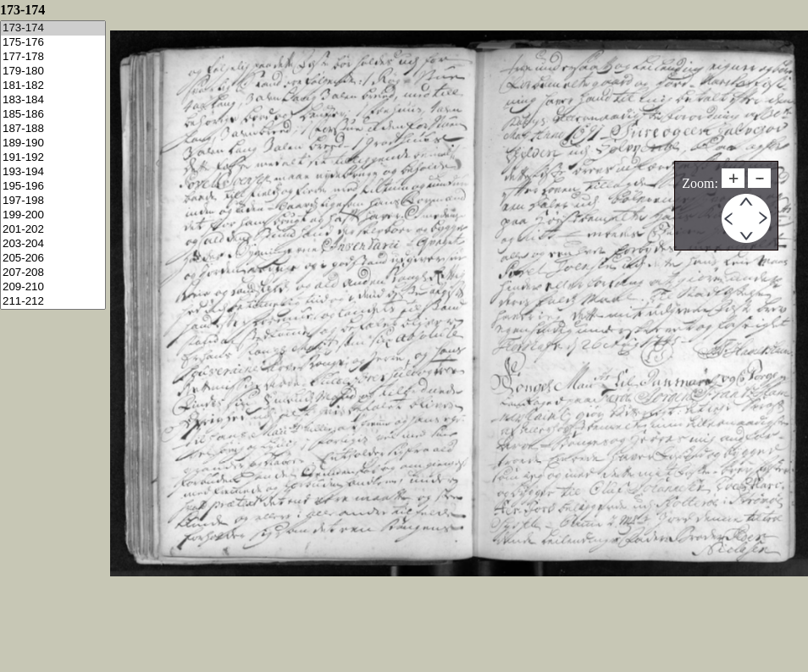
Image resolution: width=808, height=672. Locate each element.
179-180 (53, 72)
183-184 (53, 100)
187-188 (53, 129)
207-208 (53, 273)
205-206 (53, 259)
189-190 (53, 143)
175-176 (53, 43)
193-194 (53, 172)
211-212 (53, 302)
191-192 (53, 158)
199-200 (53, 215)
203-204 (53, 244)
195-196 (53, 187)
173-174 (53, 28)
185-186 (53, 115)
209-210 (53, 287)
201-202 (53, 230)
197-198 (53, 201)
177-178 (53, 57)
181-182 (53, 86)
